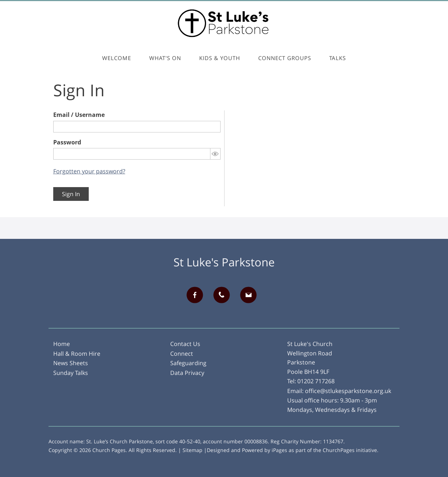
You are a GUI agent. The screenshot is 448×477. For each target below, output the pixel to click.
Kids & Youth (220, 58)
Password (67, 142)
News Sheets (71, 363)
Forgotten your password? (89, 171)
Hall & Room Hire (77, 354)
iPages (279, 450)
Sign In (71, 194)
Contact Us (185, 344)
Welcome (117, 58)
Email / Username (79, 115)
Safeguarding (188, 363)
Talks (338, 58)
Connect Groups (285, 58)
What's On (165, 58)
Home (62, 344)
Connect (182, 354)
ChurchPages (339, 450)
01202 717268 (316, 381)
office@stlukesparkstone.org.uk (348, 391)
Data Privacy (187, 373)
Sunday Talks (71, 373)
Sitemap (192, 450)
